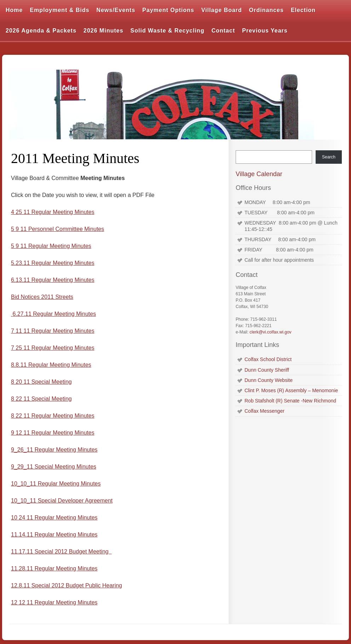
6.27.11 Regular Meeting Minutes (54, 314)
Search (329, 157)
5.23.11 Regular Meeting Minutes (53, 263)
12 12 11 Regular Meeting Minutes (54, 602)
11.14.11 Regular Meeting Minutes (54, 535)
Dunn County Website (269, 380)
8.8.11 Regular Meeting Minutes (51, 365)
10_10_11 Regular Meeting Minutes (56, 484)
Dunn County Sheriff (267, 370)
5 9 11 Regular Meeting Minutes (51, 246)
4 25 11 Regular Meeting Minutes (53, 212)
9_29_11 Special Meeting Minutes (54, 467)
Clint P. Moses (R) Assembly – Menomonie (291, 390)
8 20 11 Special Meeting (41, 382)
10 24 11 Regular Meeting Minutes (54, 518)
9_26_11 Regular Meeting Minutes (54, 450)
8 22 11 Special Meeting (41, 399)
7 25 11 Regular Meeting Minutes (53, 348)
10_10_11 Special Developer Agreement (62, 501)
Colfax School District (268, 359)
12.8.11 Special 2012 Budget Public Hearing (67, 585)
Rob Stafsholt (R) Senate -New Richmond (290, 401)
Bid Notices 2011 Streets (42, 297)
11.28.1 (20, 568)
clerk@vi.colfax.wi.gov (270, 332)
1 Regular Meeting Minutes (64, 568)
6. (13, 280)
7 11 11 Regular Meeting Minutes (53, 331)
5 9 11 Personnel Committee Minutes (57, 229)
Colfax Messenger (264, 411)
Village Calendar (259, 174)
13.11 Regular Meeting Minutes (55, 280)
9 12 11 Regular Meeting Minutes (53, 433)
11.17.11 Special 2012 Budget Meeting (61, 552)
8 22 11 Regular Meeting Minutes (53, 416)
